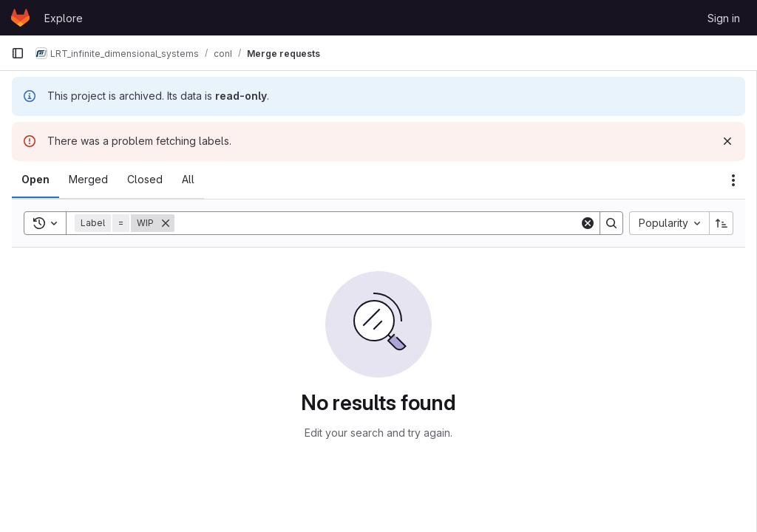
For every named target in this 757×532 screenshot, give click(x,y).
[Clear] (588, 223)
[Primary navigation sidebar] (18, 53)
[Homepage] (20, 18)
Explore (64, 18)
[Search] (377, 223)
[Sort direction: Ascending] (722, 223)
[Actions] (733, 180)
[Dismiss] (727, 141)
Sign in (724, 18)
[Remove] (166, 223)
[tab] (35, 180)
